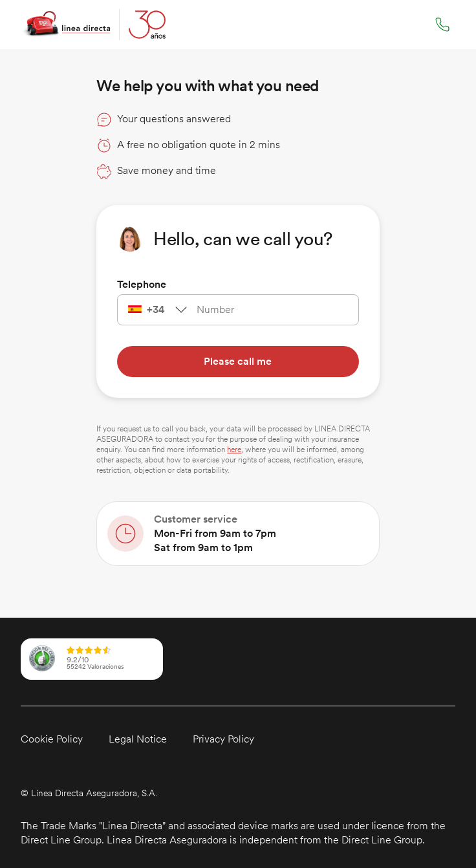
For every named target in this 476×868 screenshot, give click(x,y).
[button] (183, 793)
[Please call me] (238, 362)
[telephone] (266, 310)
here (234, 450)
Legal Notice (138, 739)
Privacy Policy (223, 739)
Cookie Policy (52, 739)
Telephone (142, 284)
